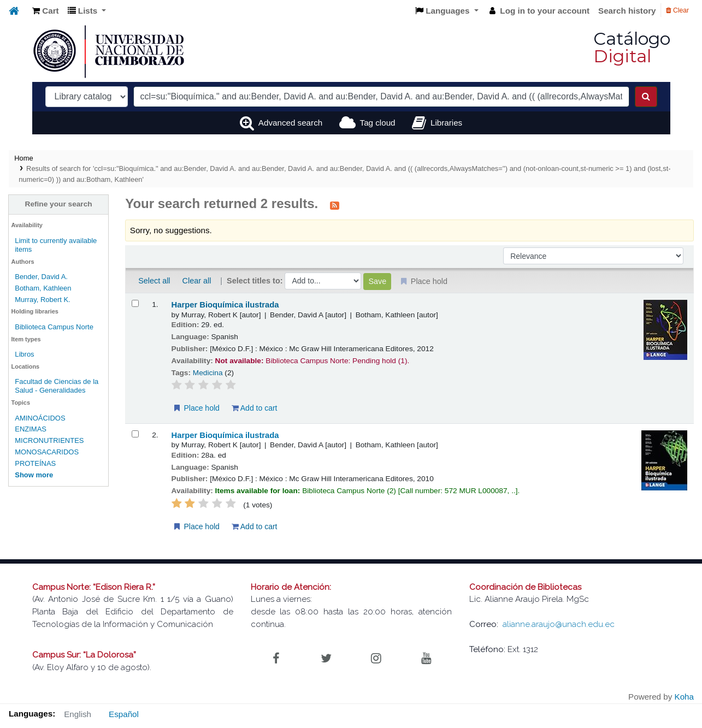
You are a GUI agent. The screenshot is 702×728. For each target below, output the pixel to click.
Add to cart (255, 408)
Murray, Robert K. (43, 300)
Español (124, 714)
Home (23, 158)
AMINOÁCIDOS (40, 418)
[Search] (646, 97)
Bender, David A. (41, 277)
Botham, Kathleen (43, 288)
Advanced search (290, 123)
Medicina (208, 373)
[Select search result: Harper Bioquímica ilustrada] (135, 303)
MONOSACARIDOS (47, 452)
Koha (684, 697)
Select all (154, 281)
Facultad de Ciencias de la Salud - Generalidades (57, 386)
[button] (46, 11)
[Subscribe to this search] (335, 205)
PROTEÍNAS (35, 463)
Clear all (197, 281)
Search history (627, 11)
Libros (24, 354)
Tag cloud (378, 123)
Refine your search (59, 204)
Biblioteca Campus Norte (54, 327)
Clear (677, 10)
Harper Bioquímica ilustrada (225, 305)
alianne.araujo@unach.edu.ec (559, 624)
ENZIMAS (31, 429)
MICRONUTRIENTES (49, 440)
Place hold (196, 408)
